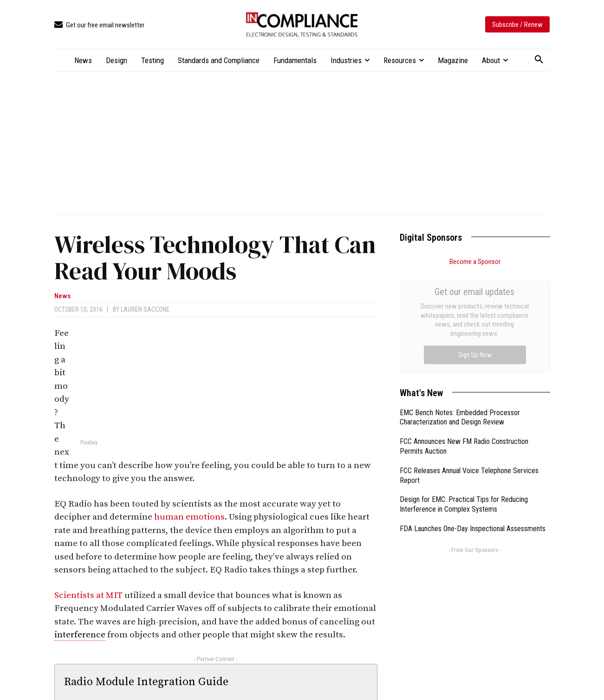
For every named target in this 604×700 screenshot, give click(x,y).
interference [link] (80, 635)
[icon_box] (99, 25)
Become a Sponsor (475, 262)
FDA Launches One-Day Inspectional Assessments (473, 424)
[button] (539, 60)
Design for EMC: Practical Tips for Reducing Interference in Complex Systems (464, 400)
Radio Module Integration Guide (146, 682)
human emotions (189, 517)
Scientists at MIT (88, 595)
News (62, 296)
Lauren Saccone (145, 309)
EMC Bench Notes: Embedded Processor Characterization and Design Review (460, 313)
